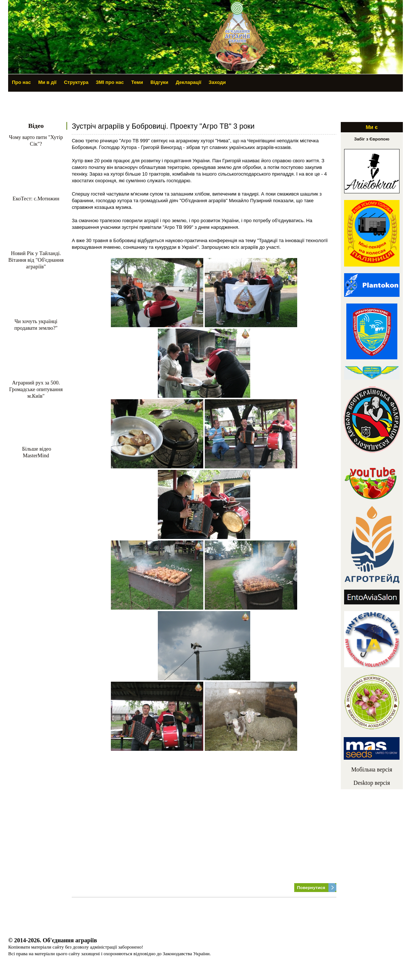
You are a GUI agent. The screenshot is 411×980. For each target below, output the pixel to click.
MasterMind (36, 455)
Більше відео (36, 449)
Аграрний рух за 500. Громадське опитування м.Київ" (36, 389)
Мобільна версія (372, 769)
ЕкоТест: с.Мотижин (36, 199)
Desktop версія (372, 783)
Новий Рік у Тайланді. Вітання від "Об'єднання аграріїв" (36, 260)
